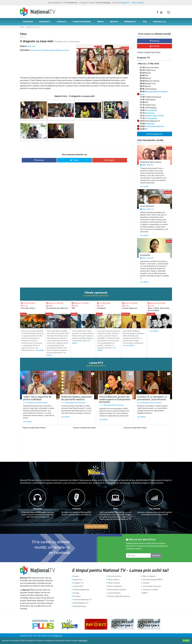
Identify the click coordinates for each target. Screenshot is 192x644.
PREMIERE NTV (130, 22)
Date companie (138, 3)
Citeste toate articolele (96, 526)
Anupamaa (149, 113)
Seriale (76, 593)
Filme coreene (114, 583)
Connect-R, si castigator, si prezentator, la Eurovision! (152, 398)
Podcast (77, 509)
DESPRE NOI (28, 22)
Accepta (186, 641)
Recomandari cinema (117, 590)
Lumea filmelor (114, 593)
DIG (146, 129)
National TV (58, 636)
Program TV (78, 583)
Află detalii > (83, 641)
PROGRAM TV (45, 22)
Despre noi (78, 580)
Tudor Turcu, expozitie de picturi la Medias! (37, 398)
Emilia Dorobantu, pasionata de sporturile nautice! (76, 398)
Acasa (22, 27)
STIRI (145, 22)
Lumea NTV (78, 586)
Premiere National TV (82, 600)
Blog (116, 509)
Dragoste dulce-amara (154, 116)
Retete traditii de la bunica (119, 596)
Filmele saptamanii (81, 590)
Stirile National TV (81, 603)
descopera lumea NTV (96, 366)
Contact (146, 583)
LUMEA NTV (62, 22)
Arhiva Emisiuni (80, 606)
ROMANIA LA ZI (159, 22)
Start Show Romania (40, 403)
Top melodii (155, 509)
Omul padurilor (151, 110)
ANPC (145, 593)
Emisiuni (37, 509)
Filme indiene (114, 580)
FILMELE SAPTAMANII (82, 22)
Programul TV (125, 3)
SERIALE (100, 22)
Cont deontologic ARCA (153, 580)
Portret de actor (115, 576)
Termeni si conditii (150, 590)
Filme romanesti (115, 586)
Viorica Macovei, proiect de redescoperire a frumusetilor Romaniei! (115, 399)
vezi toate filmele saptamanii (96, 296)
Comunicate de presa (152, 586)
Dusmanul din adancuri (154, 126)
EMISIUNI (114, 22)
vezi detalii (145, 186)
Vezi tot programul (155, 134)
